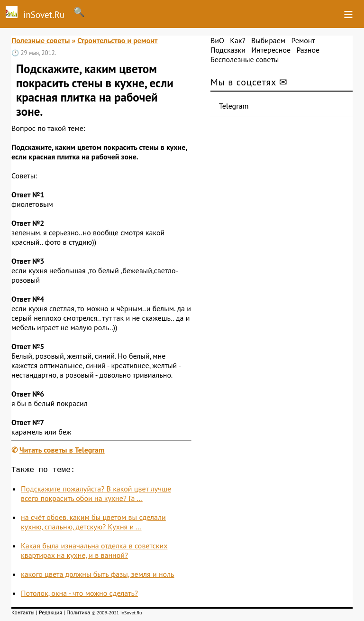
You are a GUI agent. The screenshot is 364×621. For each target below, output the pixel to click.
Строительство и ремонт (117, 40)
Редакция (50, 614)
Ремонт (303, 40)
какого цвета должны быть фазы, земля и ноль (98, 576)
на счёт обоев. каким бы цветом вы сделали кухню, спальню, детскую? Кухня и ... (93, 524)
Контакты (23, 614)
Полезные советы (41, 40)
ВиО (217, 40)
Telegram (234, 106)
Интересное (271, 50)
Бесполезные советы (245, 59)
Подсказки (228, 50)
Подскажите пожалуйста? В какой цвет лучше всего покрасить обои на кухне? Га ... (96, 495)
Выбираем (268, 40)
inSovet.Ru (32, 13)
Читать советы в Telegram (62, 450)
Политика (78, 614)
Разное (308, 50)
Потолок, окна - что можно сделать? (79, 595)
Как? (237, 40)
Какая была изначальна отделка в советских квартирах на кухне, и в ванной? (94, 552)
